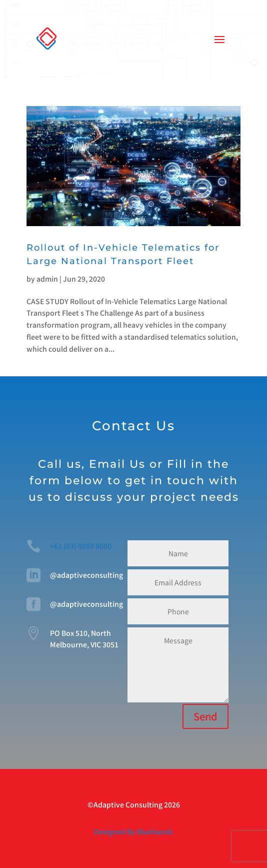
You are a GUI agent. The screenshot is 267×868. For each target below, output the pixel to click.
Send (205, 716)
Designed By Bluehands (133, 831)
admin (47, 279)
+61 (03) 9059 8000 (81, 546)
